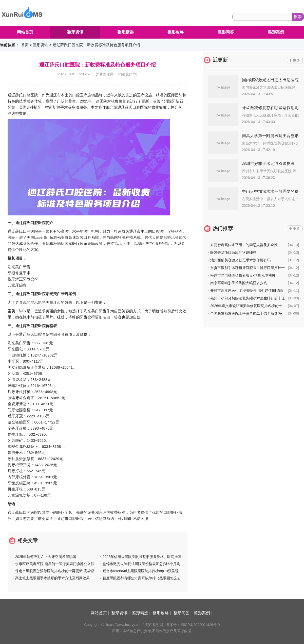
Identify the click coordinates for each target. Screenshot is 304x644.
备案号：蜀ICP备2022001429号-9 (193, 625)
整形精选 (125, 32)
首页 (25, 45)
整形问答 (226, 32)
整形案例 (276, 32)
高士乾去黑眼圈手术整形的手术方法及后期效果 (52, 578)
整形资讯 (75, 32)
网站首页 (25, 32)
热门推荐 (223, 228)
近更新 (220, 60)
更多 (296, 60)
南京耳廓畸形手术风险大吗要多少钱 (239, 283)
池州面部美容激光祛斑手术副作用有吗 (240, 260)
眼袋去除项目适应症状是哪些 (233, 252)
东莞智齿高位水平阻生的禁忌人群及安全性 (244, 245)
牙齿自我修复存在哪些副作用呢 (270, 108)
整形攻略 (176, 32)
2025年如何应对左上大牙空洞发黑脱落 (46, 557)
